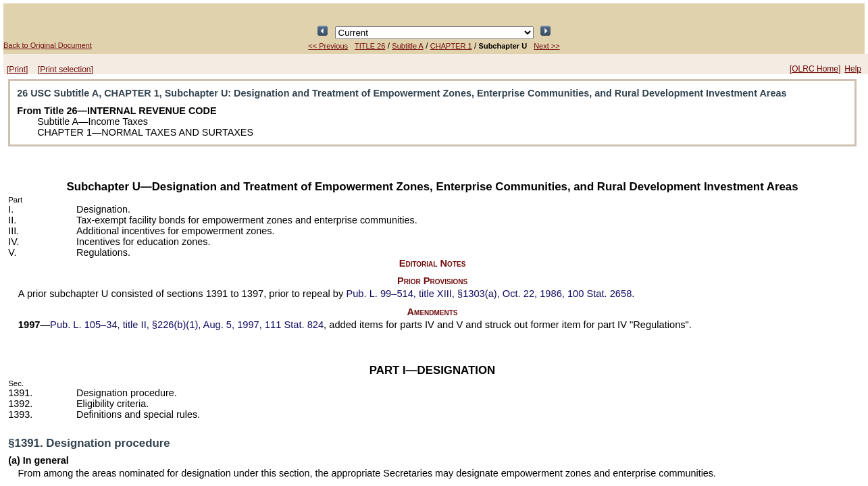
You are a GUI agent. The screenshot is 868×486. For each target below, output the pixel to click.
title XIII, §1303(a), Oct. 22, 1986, (489, 294)
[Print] (17, 70)
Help (853, 69)
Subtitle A (407, 46)
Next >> (547, 46)
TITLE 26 (370, 46)
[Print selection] (66, 70)
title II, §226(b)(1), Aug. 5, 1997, (187, 325)
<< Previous (328, 46)
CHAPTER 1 (451, 46)
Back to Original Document (48, 45)
